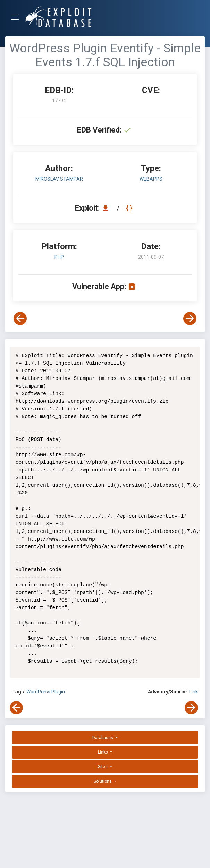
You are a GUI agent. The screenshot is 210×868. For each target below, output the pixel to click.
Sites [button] (103, 767)
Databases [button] (103, 738)
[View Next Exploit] (190, 318)
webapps (151, 179)
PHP (59, 257)
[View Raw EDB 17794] (130, 208)
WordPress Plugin (46, 692)
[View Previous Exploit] (20, 318)
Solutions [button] (103, 781)
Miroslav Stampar (59, 179)
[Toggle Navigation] (17, 17)
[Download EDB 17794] (107, 208)
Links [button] (103, 752)
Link (194, 692)
